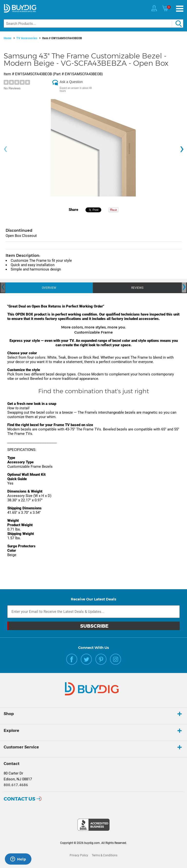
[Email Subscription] (93, 612)
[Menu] (180, 9)
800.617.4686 (16, 785)
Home (8, 38)
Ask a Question (71, 82)
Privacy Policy (79, 855)
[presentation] (5, 149)
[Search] (93, 23)
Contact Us (19, 799)
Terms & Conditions (105, 855)
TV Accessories (27, 38)
